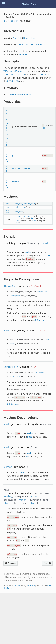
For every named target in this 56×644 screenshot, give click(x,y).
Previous (11, 563)
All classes (13, 21)
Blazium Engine (30, 4)
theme (31, 585)
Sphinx (17, 585)
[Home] (4, 21)
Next (47, 563)
